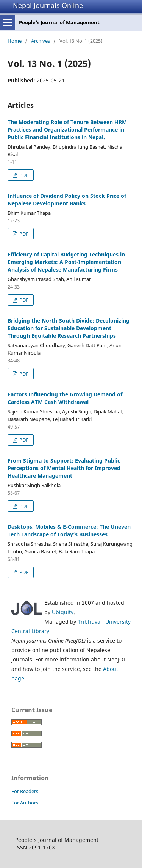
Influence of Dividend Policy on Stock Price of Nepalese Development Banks (67, 200)
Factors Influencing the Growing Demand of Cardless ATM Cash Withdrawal (65, 398)
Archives (41, 41)
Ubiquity (63, 612)
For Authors (25, 803)
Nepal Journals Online (48, 5)
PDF (23, 175)
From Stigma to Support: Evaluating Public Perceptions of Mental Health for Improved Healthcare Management (64, 468)
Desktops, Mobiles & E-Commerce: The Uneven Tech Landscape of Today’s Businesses (69, 530)
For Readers (25, 791)
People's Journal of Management (59, 22)
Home (15, 41)
